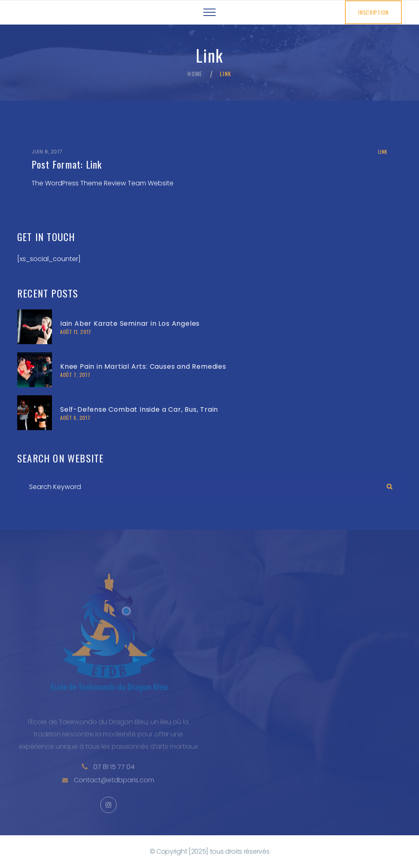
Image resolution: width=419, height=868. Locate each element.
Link (383, 152)
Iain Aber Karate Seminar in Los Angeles (130, 324)
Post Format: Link (67, 164)
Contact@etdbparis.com (114, 791)
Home (195, 74)
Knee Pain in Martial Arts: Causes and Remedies (143, 366)
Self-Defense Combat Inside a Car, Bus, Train (139, 409)
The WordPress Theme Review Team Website (102, 183)
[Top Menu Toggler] (209, 12)
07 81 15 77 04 (114, 778)
